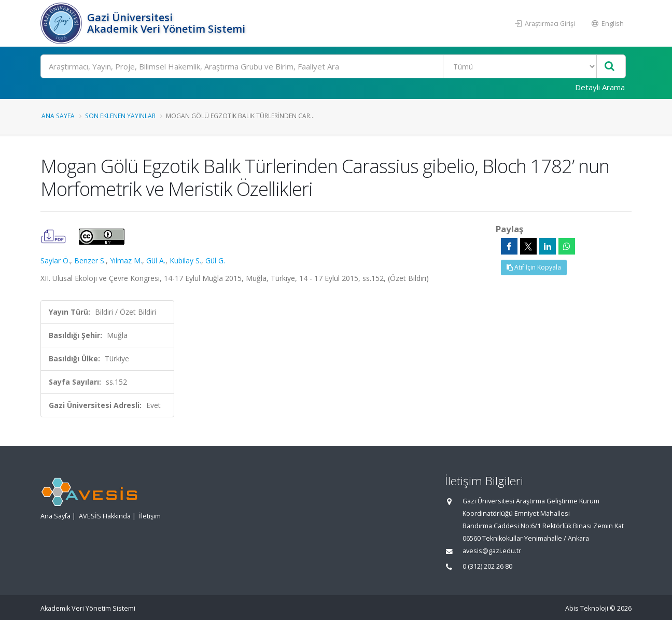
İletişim (150, 516)
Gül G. (215, 260)
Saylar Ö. (55, 260)
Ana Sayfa (58, 116)
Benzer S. (90, 260)
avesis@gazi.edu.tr (492, 551)
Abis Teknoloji (587, 608)
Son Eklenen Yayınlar (120, 116)
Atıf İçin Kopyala (534, 267)
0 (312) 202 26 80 (487, 566)
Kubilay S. (185, 260)
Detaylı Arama (600, 87)
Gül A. (156, 260)
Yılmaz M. (126, 260)
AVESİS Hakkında (105, 516)
